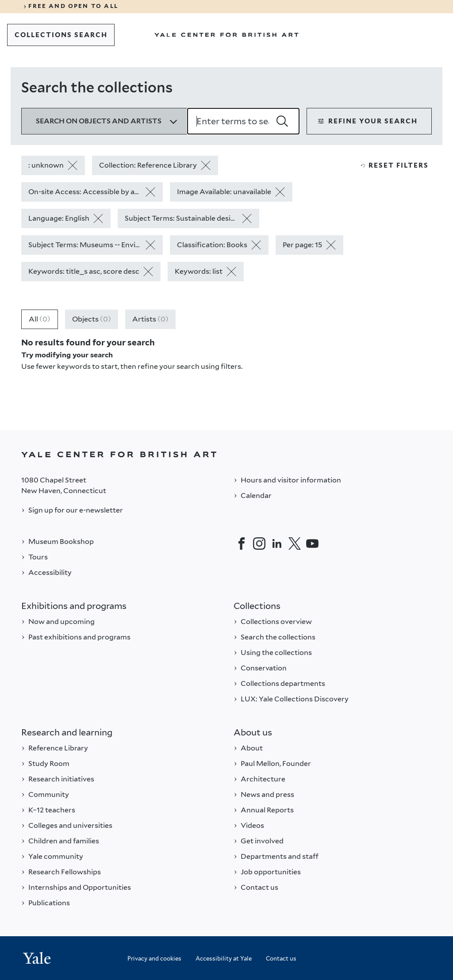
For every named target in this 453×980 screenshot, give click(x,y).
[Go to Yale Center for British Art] (226, 35)
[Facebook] (242, 544)
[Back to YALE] (226, 454)
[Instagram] (259, 544)
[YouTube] (312, 544)
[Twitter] (295, 544)
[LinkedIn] (277, 544)
